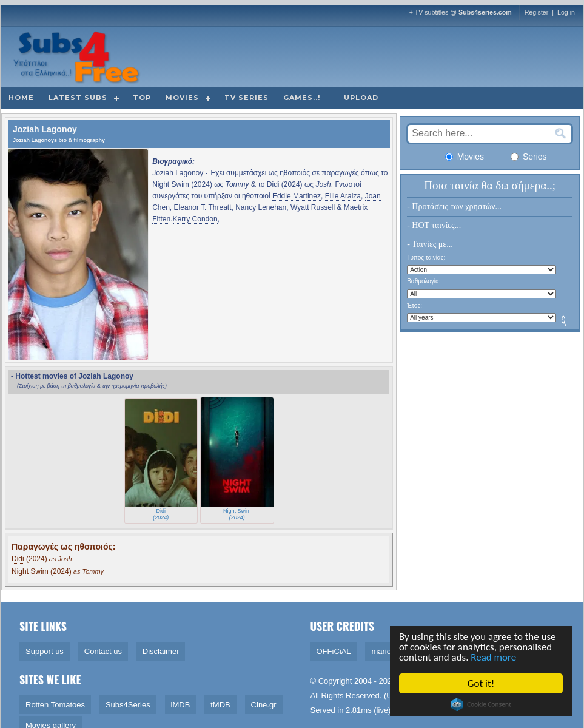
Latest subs (78, 98)
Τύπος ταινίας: (426, 258)
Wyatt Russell (313, 207)
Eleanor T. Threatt (203, 207)
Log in (566, 12)
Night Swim (171, 184)
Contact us (103, 651)
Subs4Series (128, 705)
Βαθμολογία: (424, 281)
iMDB (181, 705)
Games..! (302, 98)
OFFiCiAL (334, 651)
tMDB (220, 705)
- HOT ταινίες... (434, 225)
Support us (45, 651)
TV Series (247, 98)
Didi (273, 184)
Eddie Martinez (297, 196)
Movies (182, 98)
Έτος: (415, 305)
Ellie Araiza (343, 196)
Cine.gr (264, 705)
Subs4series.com (485, 12)
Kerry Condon (195, 219)
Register (537, 12)
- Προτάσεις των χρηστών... (454, 207)
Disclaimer (161, 651)
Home (21, 98)
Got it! (482, 683)
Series (529, 157)
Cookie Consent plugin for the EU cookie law (482, 704)
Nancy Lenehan (261, 207)
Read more (495, 658)
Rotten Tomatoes (55, 705)
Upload (361, 98)
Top (142, 98)
